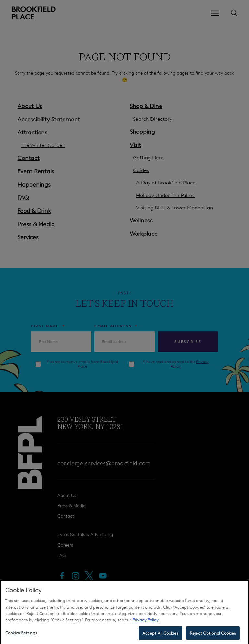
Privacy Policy (145, 622)
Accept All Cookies (160, 636)
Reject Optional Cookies (213, 636)
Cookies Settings (21, 635)
